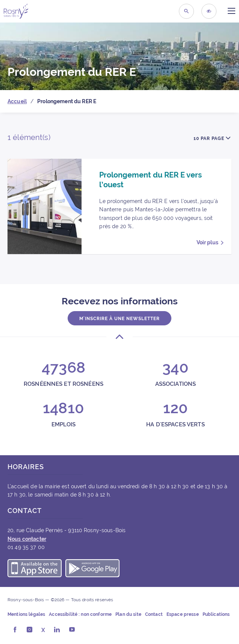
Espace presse (183, 614)
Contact (154, 614)
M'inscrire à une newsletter (120, 319)
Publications (216, 614)
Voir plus (207, 242)
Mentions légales (26, 614)
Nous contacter (27, 539)
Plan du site (128, 614)
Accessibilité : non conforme (80, 614)
